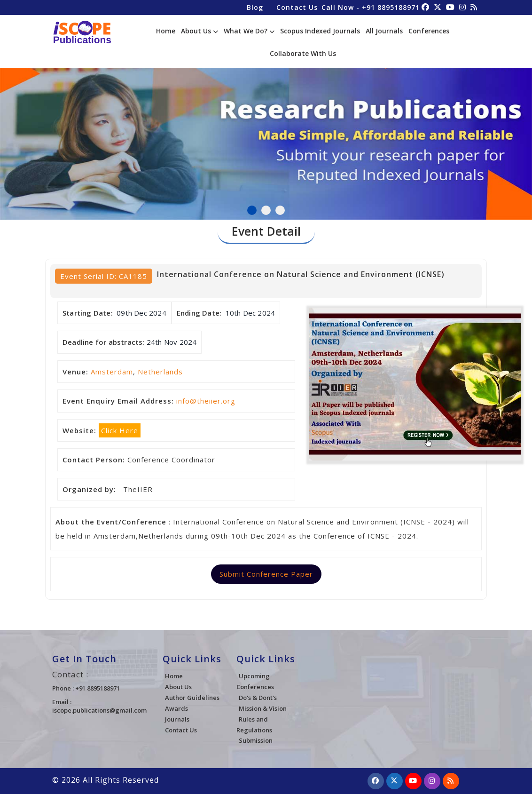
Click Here (120, 430)
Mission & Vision (263, 708)
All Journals (384, 31)
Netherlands (160, 372)
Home (166, 31)
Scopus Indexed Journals (320, 31)
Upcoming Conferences (255, 681)
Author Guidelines (192, 698)
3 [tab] (280, 210)
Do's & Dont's (258, 698)
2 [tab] (266, 210)
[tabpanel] (266, 133)
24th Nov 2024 (172, 342)
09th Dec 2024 (141, 313)
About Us (199, 31)
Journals (177, 719)
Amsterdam (112, 372)
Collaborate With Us (303, 53)
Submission (256, 740)
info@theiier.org (206, 401)
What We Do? (249, 31)
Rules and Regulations (254, 725)
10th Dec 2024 (250, 313)
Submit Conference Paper (266, 574)
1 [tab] (252, 210)
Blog (255, 7)
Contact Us (297, 7)
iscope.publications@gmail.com (99, 710)
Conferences (429, 31)
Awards (176, 708)
